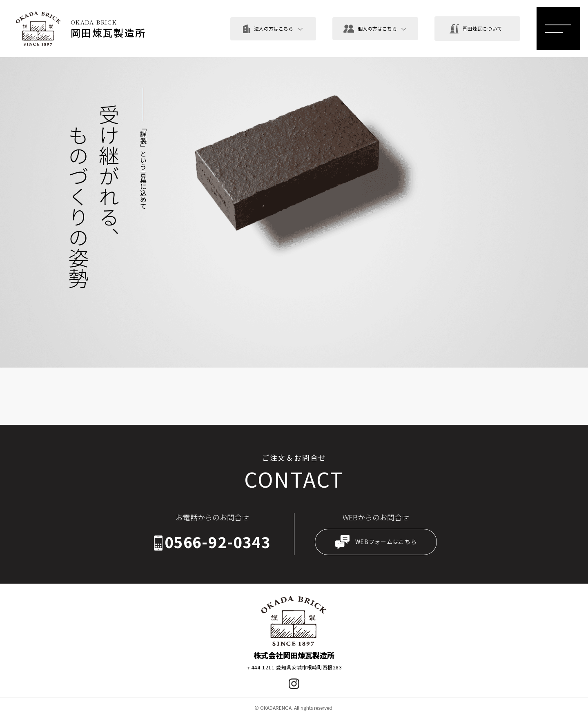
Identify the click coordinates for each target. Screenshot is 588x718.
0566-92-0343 (218, 543)
